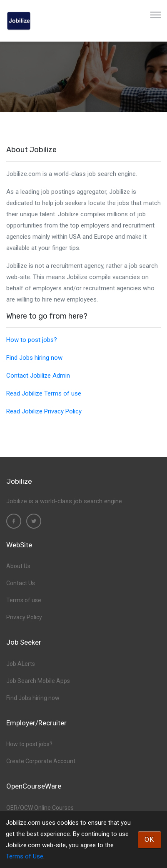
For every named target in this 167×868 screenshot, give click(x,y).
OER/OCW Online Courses (40, 808)
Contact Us (21, 583)
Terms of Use (25, 856)
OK (150, 840)
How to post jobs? (32, 340)
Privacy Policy (24, 617)
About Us (18, 566)
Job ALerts (21, 664)
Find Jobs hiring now (34, 358)
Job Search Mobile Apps (38, 681)
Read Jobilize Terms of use (44, 393)
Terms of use (24, 600)
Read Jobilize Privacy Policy (44, 411)
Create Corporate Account (41, 761)
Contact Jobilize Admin (38, 376)
